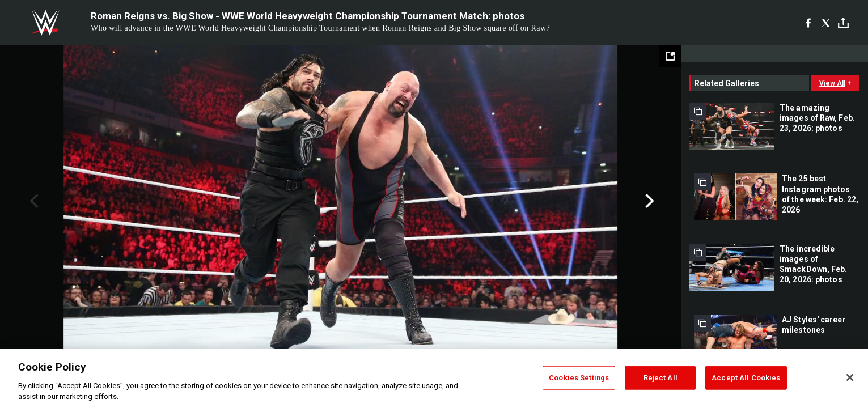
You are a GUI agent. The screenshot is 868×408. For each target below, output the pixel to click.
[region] (434, 379)
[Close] (850, 377)
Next (648, 201)
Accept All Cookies (746, 378)
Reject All (660, 378)
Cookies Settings (579, 378)
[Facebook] (808, 23)
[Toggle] (843, 23)
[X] (826, 23)
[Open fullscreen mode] (670, 56)
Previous (33, 201)
